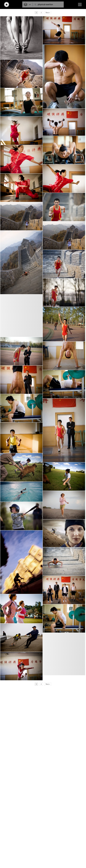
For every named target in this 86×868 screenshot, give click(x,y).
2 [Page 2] (41, 13)
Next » (48, 13)
